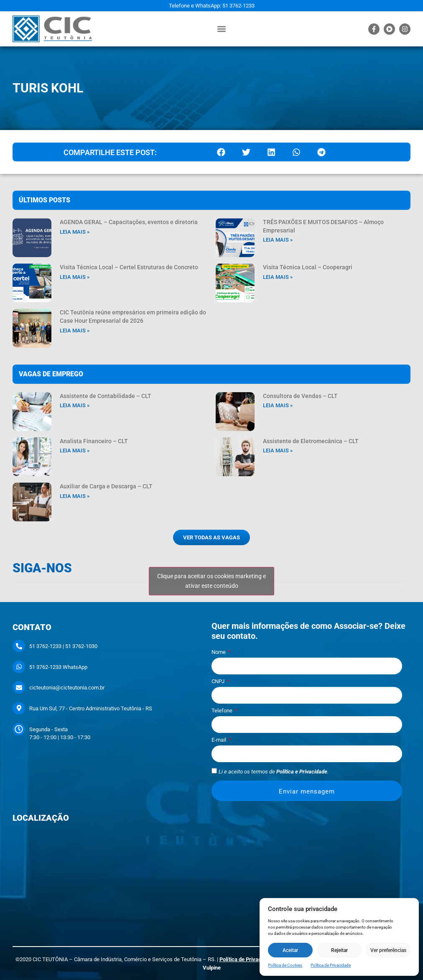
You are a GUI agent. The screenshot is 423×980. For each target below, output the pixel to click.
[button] (221, 29)
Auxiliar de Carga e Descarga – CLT (106, 486)
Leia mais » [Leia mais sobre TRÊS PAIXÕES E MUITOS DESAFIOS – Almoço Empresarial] (278, 240)
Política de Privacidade (331, 965)
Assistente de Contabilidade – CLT (106, 396)
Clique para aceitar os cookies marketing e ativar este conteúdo (211, 581)
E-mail (219, 740)
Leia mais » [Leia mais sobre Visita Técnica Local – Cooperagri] (278, 277)
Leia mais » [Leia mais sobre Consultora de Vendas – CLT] (278, 405)
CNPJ (219, 681)
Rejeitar (339, 950)
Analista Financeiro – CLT (94, 441)
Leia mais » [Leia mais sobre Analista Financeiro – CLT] (75, 450)
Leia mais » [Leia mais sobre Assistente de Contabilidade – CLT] (75, 405)
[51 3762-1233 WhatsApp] (19, 667)
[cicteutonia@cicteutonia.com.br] (19, 687)
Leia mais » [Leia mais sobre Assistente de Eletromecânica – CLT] (278, 450)
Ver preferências (388, 950)
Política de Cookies (285, 965)
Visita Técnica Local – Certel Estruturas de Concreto (129, 267)
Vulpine (212, 968)
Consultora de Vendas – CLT (300, 396)
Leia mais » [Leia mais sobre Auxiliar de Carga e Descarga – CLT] (75, 496)
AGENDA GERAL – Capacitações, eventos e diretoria (129, 222)
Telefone (223, 711)
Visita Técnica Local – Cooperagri (308, 267)
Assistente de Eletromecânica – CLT (311, 441)
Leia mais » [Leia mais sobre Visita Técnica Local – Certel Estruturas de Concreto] (75, 277)
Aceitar (290, 950)
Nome (219, 652)
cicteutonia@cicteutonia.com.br (67, 688)
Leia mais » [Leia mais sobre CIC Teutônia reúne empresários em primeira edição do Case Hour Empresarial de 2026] (75, 330)
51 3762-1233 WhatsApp (58, 667)
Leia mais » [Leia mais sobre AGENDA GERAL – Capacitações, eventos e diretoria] (75, 232)
